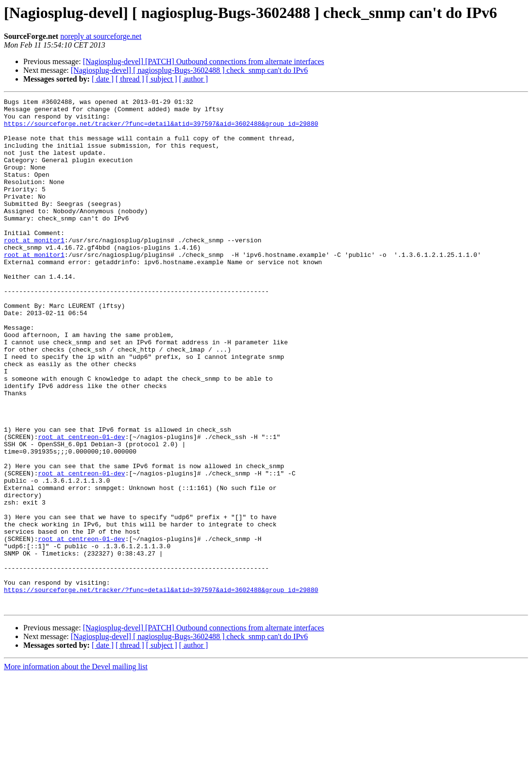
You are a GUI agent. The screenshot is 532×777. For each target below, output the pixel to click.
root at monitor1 (34, 269)
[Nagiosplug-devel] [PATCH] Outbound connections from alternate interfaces (204, 61)
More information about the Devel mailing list (76, 769)
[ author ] (194, 79)
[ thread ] (130, 79)
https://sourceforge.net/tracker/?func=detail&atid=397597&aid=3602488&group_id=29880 (161, 129)
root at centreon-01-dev (81, 505)
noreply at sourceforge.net (101, 36)
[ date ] (103, 79)
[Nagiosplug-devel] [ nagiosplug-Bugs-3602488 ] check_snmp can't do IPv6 (190, 70)
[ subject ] (162, 79)
